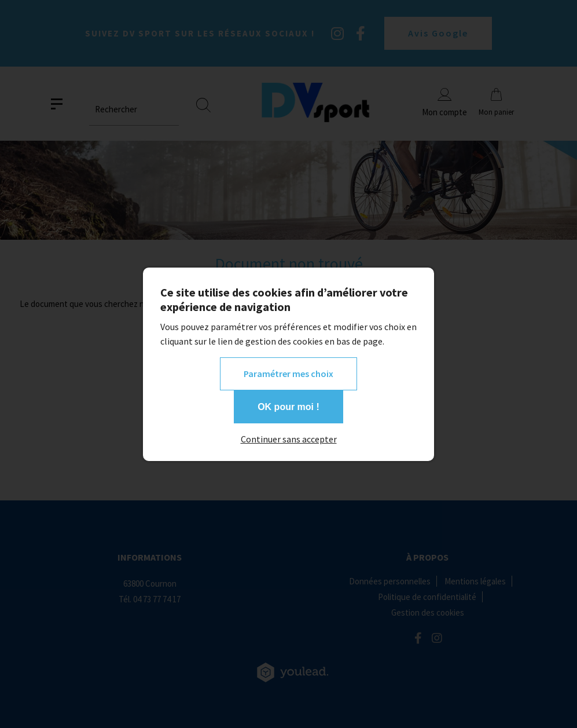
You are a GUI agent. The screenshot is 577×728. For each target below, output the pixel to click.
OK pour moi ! (288, 407)
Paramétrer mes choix (288, 374)
